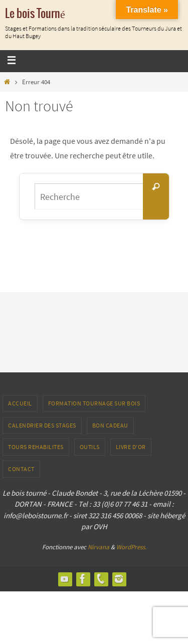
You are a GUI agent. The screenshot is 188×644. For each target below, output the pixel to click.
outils (90, 447)
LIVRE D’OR (131, 447)
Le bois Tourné (35, 14)
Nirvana (99, 547)
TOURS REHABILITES (36, 447)
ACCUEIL (20, 403)
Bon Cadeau (110, 425)
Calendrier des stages (42, 425)
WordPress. (131, 547)
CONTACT (21, 469)
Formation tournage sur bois (94, 403)
